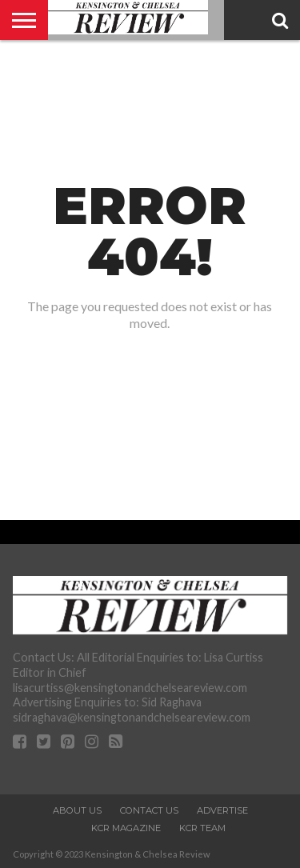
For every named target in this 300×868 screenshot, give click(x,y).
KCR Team (202, 828)
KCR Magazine (126, 828)
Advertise (222, 810)
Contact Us (149, 810)
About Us (77, 810)
